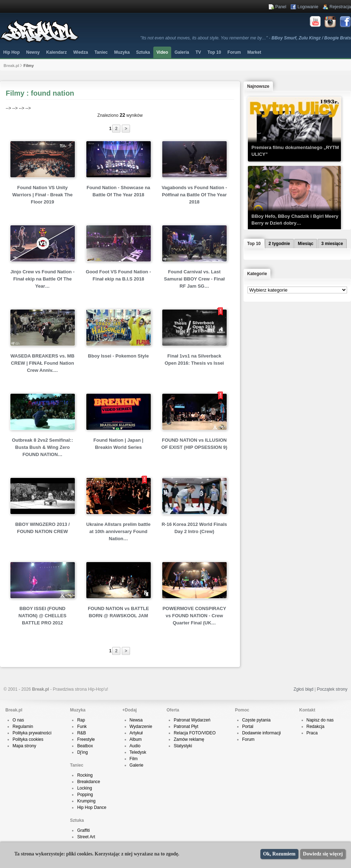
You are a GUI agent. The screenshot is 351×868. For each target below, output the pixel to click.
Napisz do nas (320, 720)
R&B (81, 733)
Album (136, 739)
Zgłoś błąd (303, 689)
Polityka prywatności (32, 733)
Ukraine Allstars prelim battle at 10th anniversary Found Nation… (118, 531)
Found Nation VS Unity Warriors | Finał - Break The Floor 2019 (42, 195)
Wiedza (80, 52)
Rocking (85, 775)
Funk (82, 726)
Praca (312, 733)
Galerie (137, 765)
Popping (85, 795)
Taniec (101, 52)
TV (198, 52)
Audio (135, 746)
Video (162, 52)
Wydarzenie (141, 726)
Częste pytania (256, 720)
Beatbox (85, 746)
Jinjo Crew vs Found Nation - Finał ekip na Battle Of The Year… (42, 279)
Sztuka (143, 52)
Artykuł (136, 733)
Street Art (86, 837)
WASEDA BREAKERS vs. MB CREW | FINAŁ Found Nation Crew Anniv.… (42, 363)
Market (254, 52)
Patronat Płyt (186, 726)
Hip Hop (11, 52)
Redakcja (316, 726)
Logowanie (308, 7)
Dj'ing (82, 752)
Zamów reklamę (189, 739)
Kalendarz (56, 52)
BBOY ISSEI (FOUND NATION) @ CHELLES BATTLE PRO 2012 (43, 616)
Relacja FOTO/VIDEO (195, 733)
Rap (81, 720)
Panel (281, 7)
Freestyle (86, 739)
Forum (248, 739)
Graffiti (83, 830)
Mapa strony (24, 746)
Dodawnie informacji (261, 733)
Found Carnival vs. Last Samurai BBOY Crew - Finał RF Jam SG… (194, 279)
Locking (84, 788)
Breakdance (88, 782)
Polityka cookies (28, 739)
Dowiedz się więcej (323, 854)
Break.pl (11, 66)
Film (134, 759)
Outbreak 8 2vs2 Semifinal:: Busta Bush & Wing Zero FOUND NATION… (42, 447)
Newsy (33, 52)
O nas (18, 720)
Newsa (136, 720)
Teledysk (138, 752)
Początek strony (332, 689)
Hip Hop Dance (92, 807)
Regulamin (23, 726)
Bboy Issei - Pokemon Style (119, 356)
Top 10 (214, 52)
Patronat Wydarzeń (192, 720)
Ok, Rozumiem (279, 854)
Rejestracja (340, 7)
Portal (248, 726)
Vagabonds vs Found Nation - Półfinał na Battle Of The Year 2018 (194, 195)
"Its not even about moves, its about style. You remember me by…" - (246, 38)
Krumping (86, 801)
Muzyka (122, 52)
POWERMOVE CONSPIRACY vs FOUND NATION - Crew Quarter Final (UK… (194, 616)
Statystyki (183, 746)
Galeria (182, 52)
